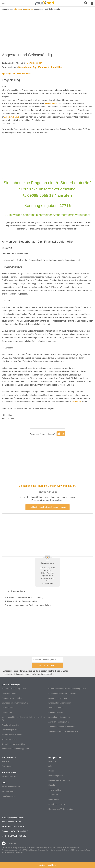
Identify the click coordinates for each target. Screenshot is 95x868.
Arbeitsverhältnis (12, 117)
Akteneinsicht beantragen (59, 717)
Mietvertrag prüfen (9, 739)
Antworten (29, 9)
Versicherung (51, 103)
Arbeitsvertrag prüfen (11, 725)
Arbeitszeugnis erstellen (12, 734)
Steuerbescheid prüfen (58, 698)
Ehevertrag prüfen (56, 712)
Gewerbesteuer (34, 63)
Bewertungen (7, 766)
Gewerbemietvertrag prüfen (13, 744)
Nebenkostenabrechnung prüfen (15, 749)
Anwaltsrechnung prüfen (59, 722)
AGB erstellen (8, 708)
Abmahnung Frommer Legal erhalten (64, 731)
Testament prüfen (56, 708)
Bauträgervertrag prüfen (12, 698)
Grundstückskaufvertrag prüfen (15, 703)
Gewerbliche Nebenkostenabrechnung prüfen (67, 689)
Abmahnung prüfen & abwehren (62, 727)
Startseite (18, 9)
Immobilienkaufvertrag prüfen (14, 689)
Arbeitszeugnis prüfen (11, 730)
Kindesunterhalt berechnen (60, 703)
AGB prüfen (7, 712)
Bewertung (77, 402)
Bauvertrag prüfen (9, 693)
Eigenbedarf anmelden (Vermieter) (63, 693)
